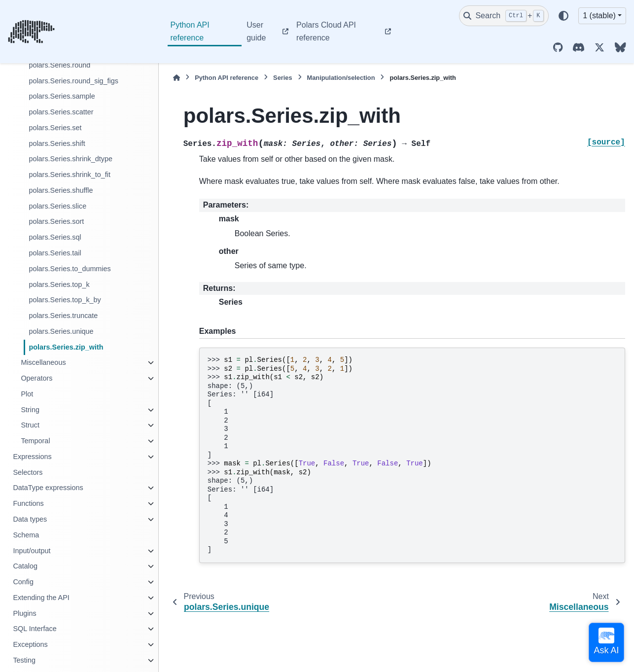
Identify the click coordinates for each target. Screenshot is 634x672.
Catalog (25, 566)
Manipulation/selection (341, 78)
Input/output (32, 551)
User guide (256, 31)
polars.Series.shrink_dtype (70, 159)
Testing (24, 660)
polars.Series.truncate (63, 316)
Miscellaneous (43, 362)
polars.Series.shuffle (61, 190)
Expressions (32, 457)
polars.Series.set (55, 128)
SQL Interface (35, 629)
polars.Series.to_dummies (70, 269)
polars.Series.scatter (61, 112)
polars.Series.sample (62, 96)
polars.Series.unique (61, 331)
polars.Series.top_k (59, 284)
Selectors (28, 472)
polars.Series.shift (57, 143)
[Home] (176, 78)
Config (23, 582)
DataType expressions (48, 488)
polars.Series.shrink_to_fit (70, 175)
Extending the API (41, 598)
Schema (26, 535)
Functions (28, 503)
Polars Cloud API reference (326, 31)
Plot (27, 394)
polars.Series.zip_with (66, 347)
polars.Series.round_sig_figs (73, 81)
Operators (36, 378)
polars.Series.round (59, 65)
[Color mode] (564, 16)
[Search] (504, 16)
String (30, 410)
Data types (30, 519)
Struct (30, 425)
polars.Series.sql (55, 237)
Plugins (24, 613)
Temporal (35, 441)
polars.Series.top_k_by (65, 300)
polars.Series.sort (56, 221)
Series (282, 78)
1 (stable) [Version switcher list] (599, 16)
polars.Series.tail (55, 253)
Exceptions (30, 644)
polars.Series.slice (57, 206)
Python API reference (190, 31)
